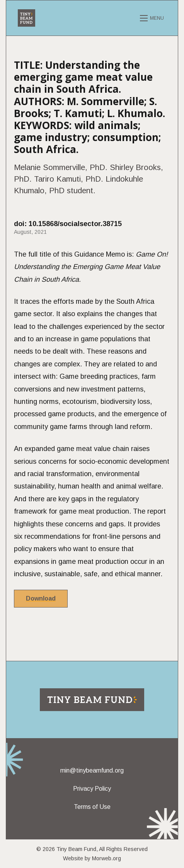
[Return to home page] (92, 700)
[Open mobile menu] (153, 18)
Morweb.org (106, 858)
